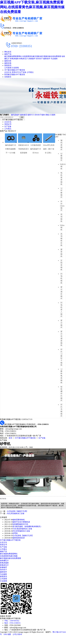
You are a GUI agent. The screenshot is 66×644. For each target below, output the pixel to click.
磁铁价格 (8, 63)
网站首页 (8, 52)
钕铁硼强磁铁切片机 (20, 524)
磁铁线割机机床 (19, 538)
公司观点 (30, 72)
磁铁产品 (8, 54)
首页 (10, 438)
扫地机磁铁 (61, 278)
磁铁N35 (31, 115)
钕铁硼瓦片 (4, 561)
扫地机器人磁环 (61, 310)
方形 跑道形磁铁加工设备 (22, 529)
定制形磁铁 (61, 265)
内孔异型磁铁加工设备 (16, 513)
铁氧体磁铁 (14, 59)
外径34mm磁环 (62, 206)
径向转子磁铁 (40, 115)
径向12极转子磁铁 (61, 357)
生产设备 (23, 72)
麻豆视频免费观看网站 (13, 56)
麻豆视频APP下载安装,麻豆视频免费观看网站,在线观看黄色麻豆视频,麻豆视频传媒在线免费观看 (32, 7)
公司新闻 (8, 68)
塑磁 (47, 115)
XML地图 (7, 634)
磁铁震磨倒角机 (19, 520)
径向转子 (39, 59)
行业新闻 (15, 68)
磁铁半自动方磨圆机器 (21, 522)
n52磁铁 (52, 115)
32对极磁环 (61, 193)
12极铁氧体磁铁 (61, 376)
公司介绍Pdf (17, 634)
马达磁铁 (54, 59)
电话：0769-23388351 (12, 623)
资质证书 (15, 72)
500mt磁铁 (62, 227)
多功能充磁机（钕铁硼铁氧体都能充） (27, 526)
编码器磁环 (15, 115)
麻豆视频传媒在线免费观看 (51, 56)
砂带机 (15, 533)
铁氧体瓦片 (24, 59)
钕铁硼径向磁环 (61, 394)
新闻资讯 (8, 65)
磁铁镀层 (24, 115)
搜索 (22, 117)
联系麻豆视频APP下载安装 (15, 74)
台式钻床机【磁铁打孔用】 (17, 511)
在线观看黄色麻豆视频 (31, 56)
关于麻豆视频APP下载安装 (15, 70)
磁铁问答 (8, 61)
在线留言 (8, 77)
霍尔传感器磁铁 (61, 338)
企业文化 (8, 72)
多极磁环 (32, 59)
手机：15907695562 (12, 621)
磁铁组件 (47, 59)
